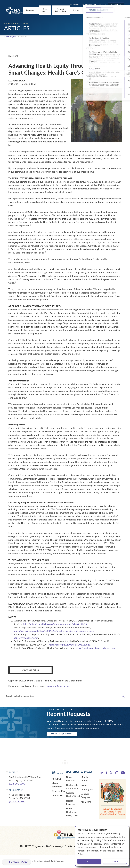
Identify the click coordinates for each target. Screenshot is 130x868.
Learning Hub (87, 790)
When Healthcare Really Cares (72, 813)
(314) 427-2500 (17, 803)
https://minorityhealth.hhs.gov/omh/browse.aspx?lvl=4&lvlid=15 (55, 624)
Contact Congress (85, 797)
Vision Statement (57, 786)
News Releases (71, 780)
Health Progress (11, 37)
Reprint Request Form (66, 734)
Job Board (86, 803)
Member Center (85, 780)
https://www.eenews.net (26, 638)
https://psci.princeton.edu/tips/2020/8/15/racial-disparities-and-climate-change (54, 631)
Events (84, 786)
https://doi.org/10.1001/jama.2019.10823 (69, 645)
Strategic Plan (59, 792)
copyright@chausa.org (58, 686)
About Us (56, 780)
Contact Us (57, 796)
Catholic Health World (73, 796)
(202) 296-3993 (17, 785)
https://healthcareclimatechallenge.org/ (95, 648)
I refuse (115, 861)
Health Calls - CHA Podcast (73, 788)
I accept (89, 861)
